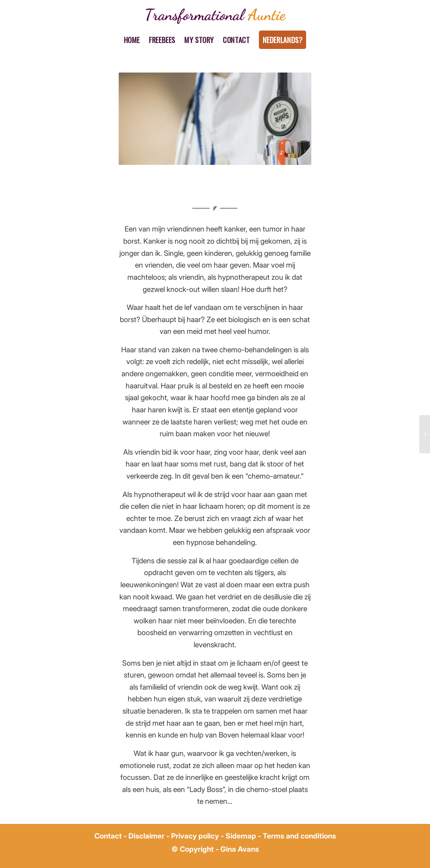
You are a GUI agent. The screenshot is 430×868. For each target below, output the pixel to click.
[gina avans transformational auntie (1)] (215, 16)
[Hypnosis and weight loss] (425, 434)
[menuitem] (132, 40)
